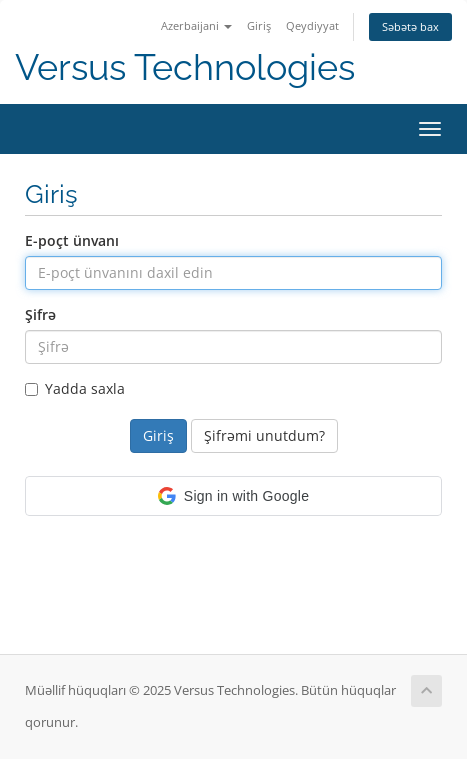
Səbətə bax (410, 26)
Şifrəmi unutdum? (264, 435)
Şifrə (40, 314)
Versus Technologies (185, 67)
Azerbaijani (196, 25)
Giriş (259, 25)
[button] (233, 496)
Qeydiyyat (312, 25)
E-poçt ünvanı (72, 240)
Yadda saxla (75, 388)
